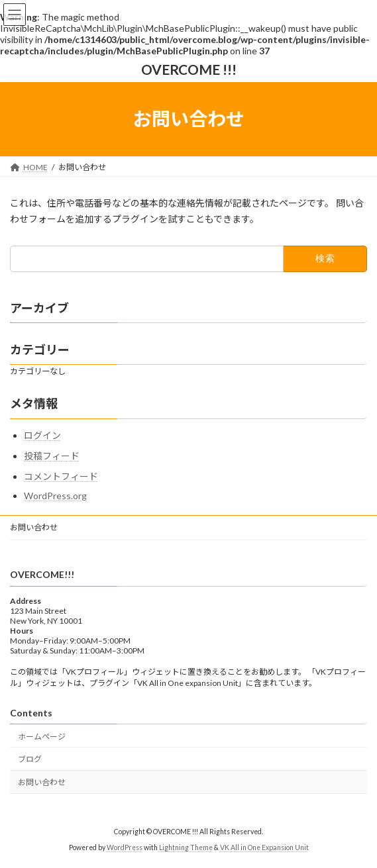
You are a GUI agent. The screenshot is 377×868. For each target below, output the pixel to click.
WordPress (125, 847)
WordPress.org (55, 496)
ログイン (42, 435)
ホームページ (42, 737)
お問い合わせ (34, 527)
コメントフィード (61, 476)
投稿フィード (52, 456)
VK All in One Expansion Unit (264, 847)
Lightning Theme (186, 847)
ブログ (30, 759)
